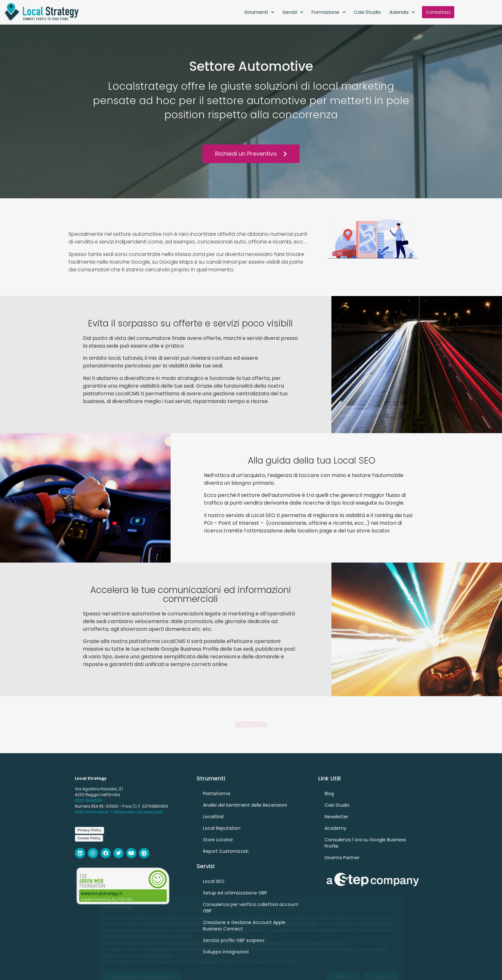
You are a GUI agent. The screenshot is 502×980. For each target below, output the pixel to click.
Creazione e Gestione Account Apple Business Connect (244, 926)
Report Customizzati (226, 851)
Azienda (402, 12)
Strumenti (259, 12)
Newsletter (336, 817)
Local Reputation (222, 828)
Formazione (328, 12)
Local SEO (214, 881)
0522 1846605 (89, 800)
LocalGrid (213, 817)
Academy (336, 828)
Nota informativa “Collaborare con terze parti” (120, 812)
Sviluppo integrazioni (226, 952)
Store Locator (218, 840)
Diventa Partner (342, 858)
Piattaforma (217, 794)
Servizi (293, 12)
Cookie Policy (89, 838)
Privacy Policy (89, 830)
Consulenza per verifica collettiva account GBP (251, 908)
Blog (329, 794)
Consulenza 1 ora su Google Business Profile (365, 843)
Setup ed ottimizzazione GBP (235, 893)
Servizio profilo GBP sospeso (234, 940)
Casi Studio (367, 12)
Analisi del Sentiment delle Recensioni (245, 805)
